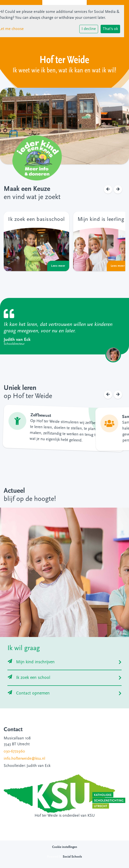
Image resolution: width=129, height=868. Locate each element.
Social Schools (72, 857)
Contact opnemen (29, 693)
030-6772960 (14, 752)
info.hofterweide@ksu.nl (24, 759)
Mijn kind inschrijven (31, 662)
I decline (89, 29)
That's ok (110, 29)
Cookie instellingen (65, 847)
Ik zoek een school (29, 678)
